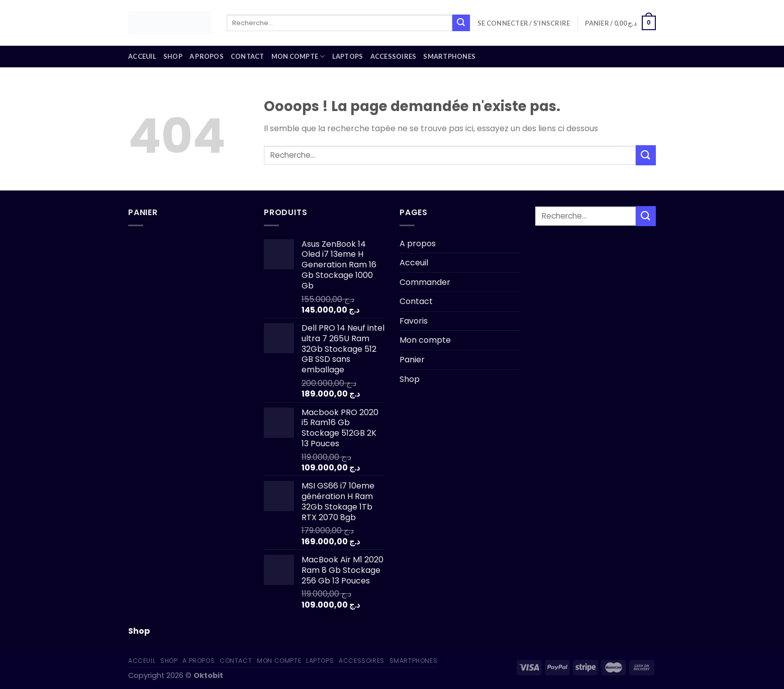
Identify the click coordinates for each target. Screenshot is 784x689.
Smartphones (449, 56)
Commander (425, 282)
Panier (412, 360)
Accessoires (394, 56)
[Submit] (461, 23)
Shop (173, 56)
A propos (207, 56)
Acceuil (142, 56)
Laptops (348, 56)
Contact (248, 56)
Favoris (414, 321)
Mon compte (298, 57)
